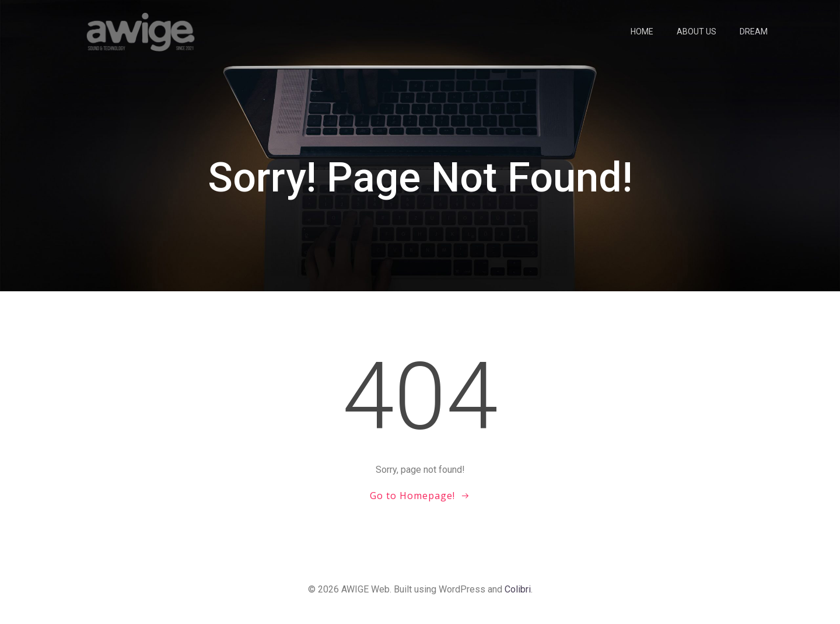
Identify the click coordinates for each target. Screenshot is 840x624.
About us (696, 32)
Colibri (518, 589)
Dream (754, 32)
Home (642, 32)
